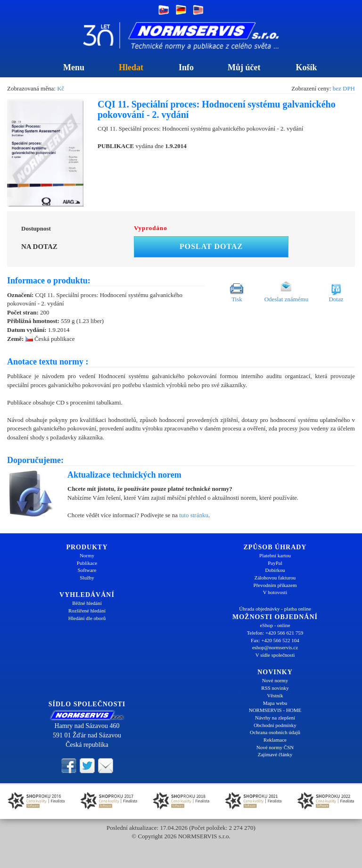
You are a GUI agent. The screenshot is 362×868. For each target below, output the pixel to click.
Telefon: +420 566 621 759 (275, 633)
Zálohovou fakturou (275, 578)
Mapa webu (275, 703)
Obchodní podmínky (275, 725)
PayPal (275, 563)
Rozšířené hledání (87, 611)
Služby (87, 578)
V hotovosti (275, 592)
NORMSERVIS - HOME (275, 710)
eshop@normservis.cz (275, 647)
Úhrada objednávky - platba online (275, 609)
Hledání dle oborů (87, 618)
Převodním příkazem (275, 585)
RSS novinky (275, 688)
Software (87, 570)
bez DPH (344, 88)
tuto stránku (194, 515)
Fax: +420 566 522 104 (275, 640)
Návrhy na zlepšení (275, 718)
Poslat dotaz (211, 246)
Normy (87, 555)
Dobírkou (275, 570)
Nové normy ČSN (275, 747)
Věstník (275, 695)
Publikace (87, 563)
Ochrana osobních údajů (275, 732)
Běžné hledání (87, 603)
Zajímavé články (275, 754)
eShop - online (275, 625)
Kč (61, 88)
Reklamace (275, 740)
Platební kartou (275, 555)
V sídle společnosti (275, 655)
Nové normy (275, 680)
